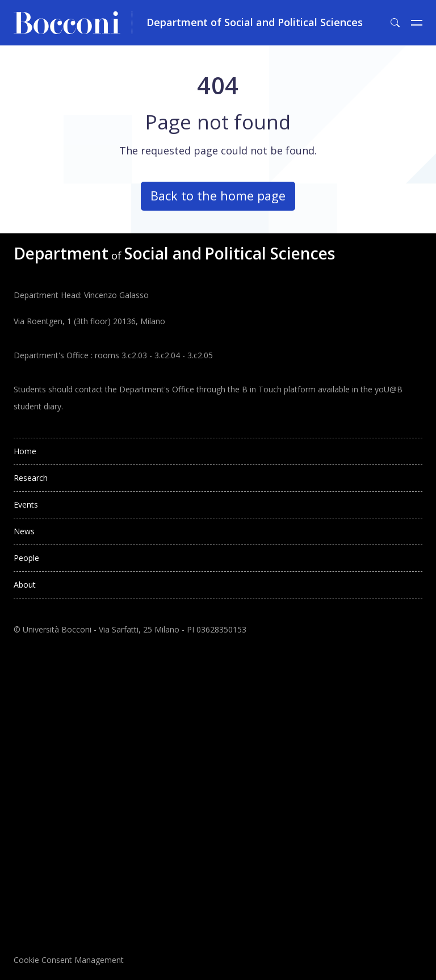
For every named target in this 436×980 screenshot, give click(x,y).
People (26, 558)
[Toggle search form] (395, 23)
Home (25, 451)
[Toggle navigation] (417, 23)
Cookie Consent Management (69, 960)
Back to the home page (218, 196)
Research (31, 478)
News (24, 531)
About (25, 585)
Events (26, 504)
